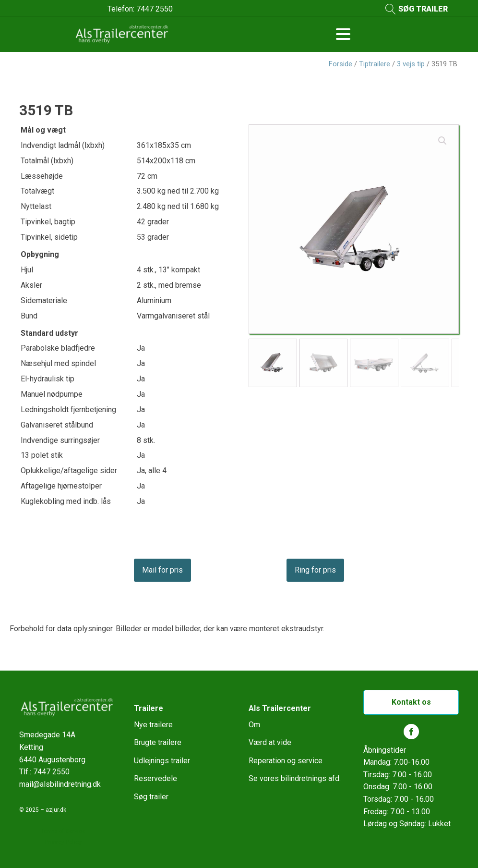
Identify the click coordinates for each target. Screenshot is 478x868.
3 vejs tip (411, 64)
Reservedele (155, 778)
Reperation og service (286, 761)
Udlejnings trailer (162, 761)
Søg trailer (151, 797)
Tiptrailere (375, 64)
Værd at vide (270, 742)
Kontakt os (411, 702)
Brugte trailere (158, 742)
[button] (442, 141)
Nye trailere (153, 725)
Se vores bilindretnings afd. (295, 778)
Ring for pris (315, 570)
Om (254, 725)
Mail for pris (162, 570)
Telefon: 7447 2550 (140, 9)
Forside (341, 64)
